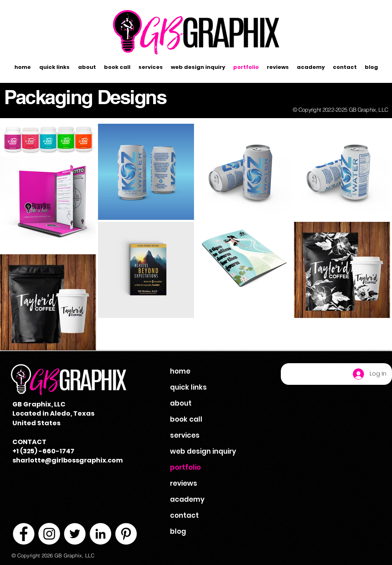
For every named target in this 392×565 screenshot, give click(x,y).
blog (178, 531)
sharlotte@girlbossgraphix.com (68, 460)
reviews (184, 483)
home (180, 371)
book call (186, 419)
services (185, 435)
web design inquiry (203, 451)
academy (187, 499)
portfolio (185, 467)
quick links (188, 387)
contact (184, 515)
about (181, 403)
